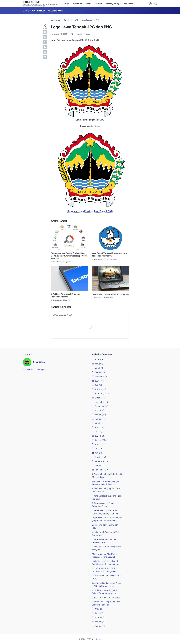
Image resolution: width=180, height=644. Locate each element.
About (88, 4)
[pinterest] (45, 52)
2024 (99, 436)
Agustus (99, 389)
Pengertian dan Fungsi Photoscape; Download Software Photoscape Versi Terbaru (69, 256)
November (100, 377)
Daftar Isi (77, 4)
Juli (97, 385)
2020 (97, 360)
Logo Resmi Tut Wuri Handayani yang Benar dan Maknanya (109, 254)
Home (67, 4)
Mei (97, 432)
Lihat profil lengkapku (34, 370)
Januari (98, 364)
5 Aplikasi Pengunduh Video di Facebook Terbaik (65, 295)
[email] (45, 57)
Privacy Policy (113, 4)
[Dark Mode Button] (150, 4)
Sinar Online (31, 2)
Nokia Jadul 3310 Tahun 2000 (106, 597)
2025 (97, 609)
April (98, 427)
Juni (97, 453)
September (101, 393)
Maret (98, 368)
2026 (98, 617)
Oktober (99, 372)
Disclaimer (128, 4)
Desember (100, 406)
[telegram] (45, 47)
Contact (99, 4)
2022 (98, 410)
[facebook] (45, 32)
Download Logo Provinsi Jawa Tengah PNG (90, 211)
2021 (98, 381)
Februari (99, 419)
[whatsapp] (45, 42)
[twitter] (45, 37)
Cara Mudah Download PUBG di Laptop (110, 294)
